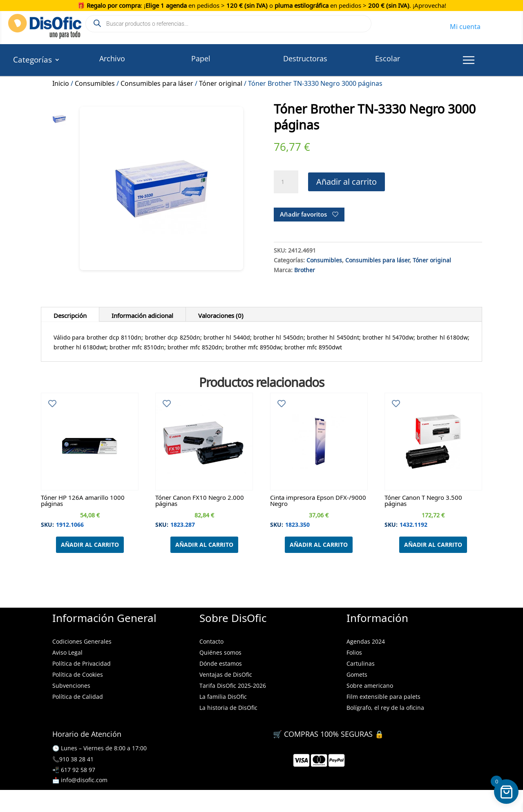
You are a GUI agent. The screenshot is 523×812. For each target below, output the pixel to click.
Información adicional (142, 314)
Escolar (388, 58)
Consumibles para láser (157, 82)
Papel (201, 58)
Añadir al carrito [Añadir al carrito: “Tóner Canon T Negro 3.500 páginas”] (433, 545)
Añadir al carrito (346, 182)
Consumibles (95, 82)
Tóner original (221, 82)
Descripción (70, 314)
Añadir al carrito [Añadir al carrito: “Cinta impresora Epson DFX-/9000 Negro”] (319, 545)
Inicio (61, 82)
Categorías (32, 61)
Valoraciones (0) (221, 314)
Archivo (112, 58)
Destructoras (305, 58)
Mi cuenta (465, 25)
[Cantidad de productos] (286, 182)
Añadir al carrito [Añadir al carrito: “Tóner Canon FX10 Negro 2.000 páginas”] (204, 545)
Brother (305, 269)
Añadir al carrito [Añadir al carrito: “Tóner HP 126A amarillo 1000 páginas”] (90, 545)
